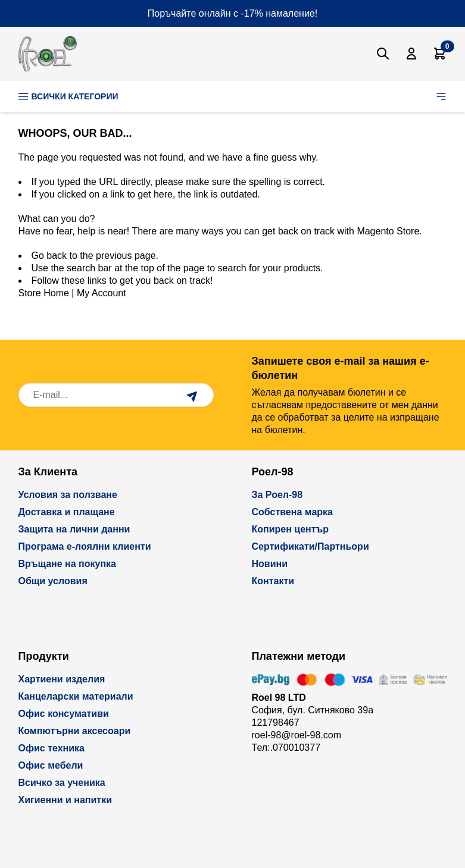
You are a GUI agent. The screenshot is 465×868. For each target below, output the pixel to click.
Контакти (273, 581)
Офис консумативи (64, 714)
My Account (102, 293)
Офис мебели (51, 765)
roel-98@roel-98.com (297, 735)
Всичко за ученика (62, 783)
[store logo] (48, 54)
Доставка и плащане (67, 512)
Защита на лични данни (74, 529)
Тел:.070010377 (286, 748)
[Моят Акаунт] (411, 54)
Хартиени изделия (62, 679)
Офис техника (52, 748)
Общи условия (53, 581)
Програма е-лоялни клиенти (85, 546)
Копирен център (291, 529)
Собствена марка (292, 512)
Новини (270, 564)
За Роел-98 (277, 495)
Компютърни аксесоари (75, 731)
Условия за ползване (68, 495)
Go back (49, 256)
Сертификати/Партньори (310, 546)
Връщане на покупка (68, 564)
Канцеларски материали (76, 696)
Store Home (44, 293)
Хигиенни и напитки (65, 800)
